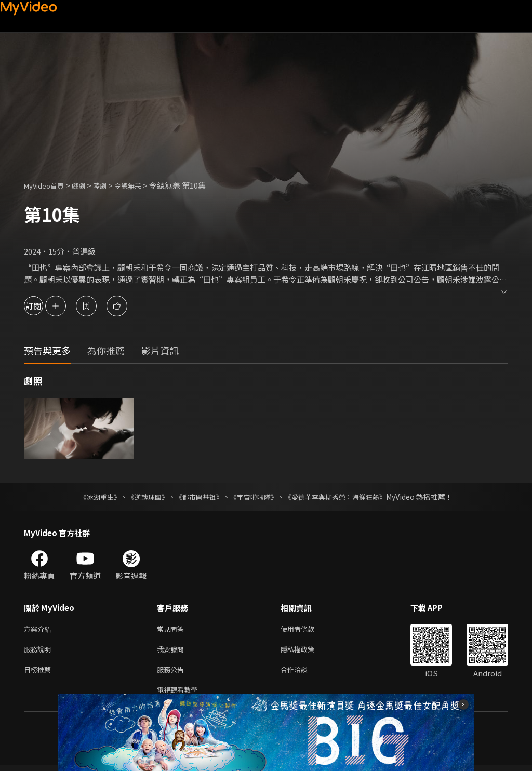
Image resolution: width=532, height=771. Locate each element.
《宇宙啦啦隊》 (255, 497)
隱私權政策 (306, 651)
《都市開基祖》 (196, 497)
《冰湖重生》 (91, 497)
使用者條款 (306, 629)
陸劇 (110, 185)
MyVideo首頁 (48, 185)
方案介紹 (39, 629)
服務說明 (39, 651)
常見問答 (172, 629)
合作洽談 (302, 673)
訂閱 (45, 306)
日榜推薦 (39, 673)
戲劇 (87, 185)
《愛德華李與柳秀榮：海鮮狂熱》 (342, 497)
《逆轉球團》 (142, 497)
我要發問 (172, 651)
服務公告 (172, 673)
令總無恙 (141, 185)
